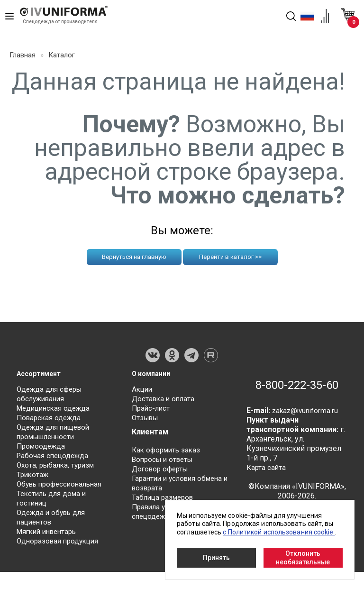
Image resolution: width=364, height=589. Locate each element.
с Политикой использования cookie (279, 532)
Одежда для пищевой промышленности (55, 435)
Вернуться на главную (134, 257)
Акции (143, 392)
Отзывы (146, 420)
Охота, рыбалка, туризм (58, 468)
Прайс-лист (152, 411)
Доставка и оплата (165, 401)
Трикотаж (34, 477)
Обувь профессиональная (62, 487)
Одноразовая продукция (60, 544)
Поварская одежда (50, 420)
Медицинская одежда (56, 411)
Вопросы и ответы (165, 462)
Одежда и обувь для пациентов (53, 520)
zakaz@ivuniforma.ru (306, 430)
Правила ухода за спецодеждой (163, 514)
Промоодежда (42, 449)
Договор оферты (162, 472)
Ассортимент (42, 374)
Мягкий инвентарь (50, 534)
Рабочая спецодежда (54, 458)
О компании (154, 374)
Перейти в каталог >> (230, 257)
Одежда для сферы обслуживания (51, 397)
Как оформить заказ (168, 453)
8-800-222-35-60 (291, 395)
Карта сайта (267, 487)
